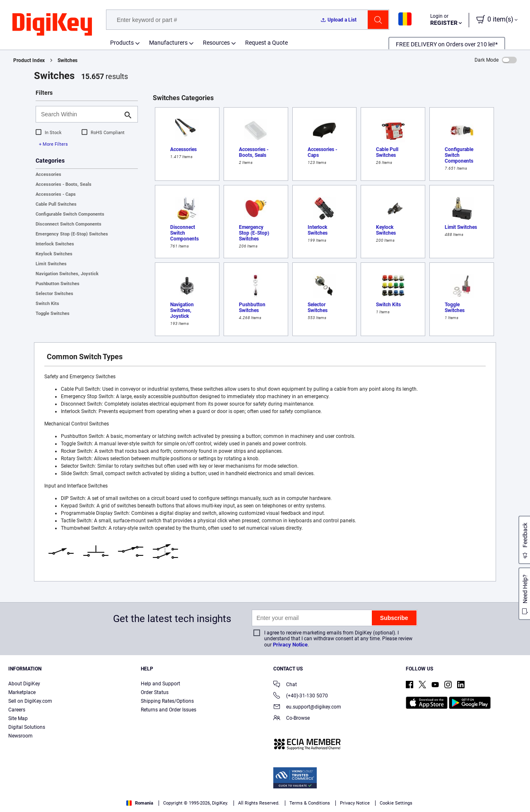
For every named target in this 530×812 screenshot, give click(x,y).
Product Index (29, 60)
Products (122, 43)
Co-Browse (291, 719)
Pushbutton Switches (58, 284)
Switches (67, 60)
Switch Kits (47, 304)
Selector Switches (54, 294)
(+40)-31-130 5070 (301, 696)
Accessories (48, 174)
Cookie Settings (396, 803)
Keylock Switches (54, 254)
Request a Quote (266, 43)
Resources (216, 43)
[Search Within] (80, 114)
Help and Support (160, 684)
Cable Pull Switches (56, 204)
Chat (285, 685)
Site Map (18, 718)
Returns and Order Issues (169, 710)
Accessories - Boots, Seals (64, 184)
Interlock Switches (55, 244)
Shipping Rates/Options (167, 701)
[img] (52, 25)
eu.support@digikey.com (307, 707)
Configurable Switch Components (70, 214)
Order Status (155, 692)
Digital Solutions (27, 727)
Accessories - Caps (56, 194)
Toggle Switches (53, 314)
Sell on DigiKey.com (30, 701)
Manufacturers (168, 43)
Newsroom (20, 736)
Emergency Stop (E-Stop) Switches (72, 234)
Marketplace (22, 692)
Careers (17, 710)
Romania (140, 803)
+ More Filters (53, 144)
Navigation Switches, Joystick (67, 274)
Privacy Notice (290, 645)
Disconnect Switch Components (69, 224)
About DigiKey (24, 684)
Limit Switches (51, 264)
